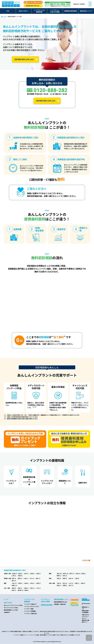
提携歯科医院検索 (70, 11)
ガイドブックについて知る (11, 608)
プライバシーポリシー (85, 617)
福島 (20, 576)
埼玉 (72, 573)
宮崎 (14, 590)
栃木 (65, 576)
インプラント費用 (29, 609)
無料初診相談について (61, 599)
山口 (71, 583)
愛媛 (65, 585)
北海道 (15, 573)
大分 (39, 588)
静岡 (65, 578)
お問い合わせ (85, 615)
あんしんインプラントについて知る (13, 605)
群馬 (59, 576)
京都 (20, 583)
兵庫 (26, 583)
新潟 (14, 578)
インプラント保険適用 (30, 611)
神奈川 (66, 573)
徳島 (83, 583)
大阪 (14, 583)
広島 (59, 583)
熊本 (32, 588)
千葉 (78, 573)
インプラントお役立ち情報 (55, 11)
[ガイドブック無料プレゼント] (25, 439)
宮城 (32, 573)
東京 (59, 573)
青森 (20, 573)
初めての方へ (23, 11)
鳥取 (77, 583)
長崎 (20, 588)
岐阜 (71, 578)
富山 (14, 580)
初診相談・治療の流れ (60, 604)
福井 (38, 578)
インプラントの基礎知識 (39, 11)
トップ (4, 17)
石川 (32, 578)
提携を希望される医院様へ (85, 611)
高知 (59, 585)
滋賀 (39, 583)
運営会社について (86, 11)
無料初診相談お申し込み (61, 602)
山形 (14, 576)
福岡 (14, 588)
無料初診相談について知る (11, 610)
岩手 (26, 573)
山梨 (26, 578)
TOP (8, 11)
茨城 (84, 573)
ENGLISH (76, 4)
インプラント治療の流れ (31, 613)
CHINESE (82, 4)
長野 (20, 578)
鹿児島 (21, 590)
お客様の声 (7, 612)
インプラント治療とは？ (31, 604)
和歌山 (15, 585)
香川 (71, 585)
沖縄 (26, 590)
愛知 (59, 578)
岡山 (65, 583)
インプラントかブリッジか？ (32, 606)
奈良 (32, 583)
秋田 (39, 573)
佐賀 (26, 588)
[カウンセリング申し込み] (69, 439)
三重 (77, 578)
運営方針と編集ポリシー (85, 621)
